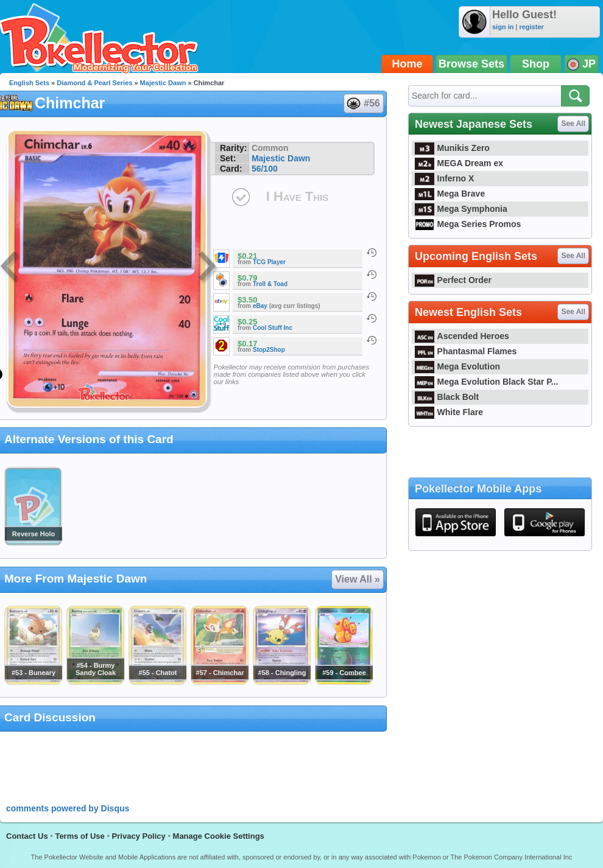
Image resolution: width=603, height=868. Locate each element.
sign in (503, 27)
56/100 (265, 169)
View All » (358, 579)
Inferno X (444, 178)
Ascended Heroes (462, 336)
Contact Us (27, 836)
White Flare (449, 412)
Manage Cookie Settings (219, 836)
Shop (536, 64)
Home (407, 64)
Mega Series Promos (468, 224)
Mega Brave (450, 194)
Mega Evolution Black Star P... (487, 382)
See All (573, 124)
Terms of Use (79, 836)
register (531, 27)
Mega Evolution (457, 366)
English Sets (29, 83)
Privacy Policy (139, 836)
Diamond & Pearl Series (94, 83)
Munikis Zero (452, 148)
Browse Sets (471, 64)
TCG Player (269, 262)
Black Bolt (447, 397)
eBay (260, 306)
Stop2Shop (269, 350)
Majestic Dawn (163, 83)
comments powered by (68, 808)
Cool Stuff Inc (273, 328)
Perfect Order (453, 280)
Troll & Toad (270, 284)
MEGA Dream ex (459, 163)
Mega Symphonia (461, 209)
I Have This (297, 196)
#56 (363, 103)
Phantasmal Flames (466, 351)
